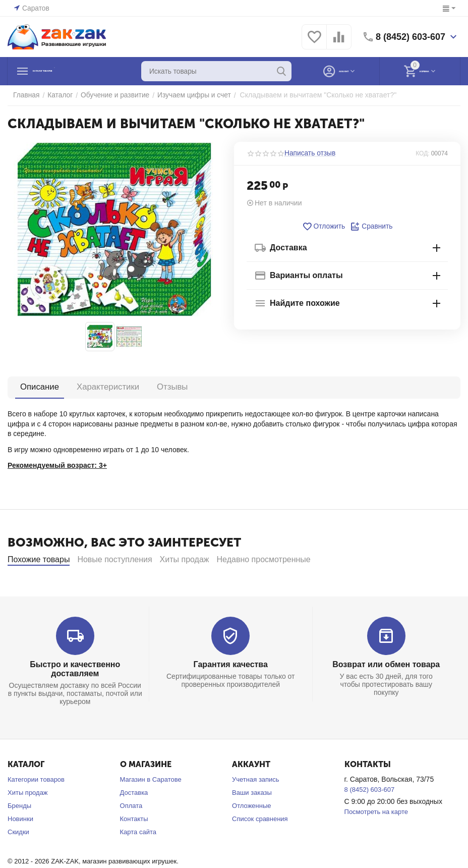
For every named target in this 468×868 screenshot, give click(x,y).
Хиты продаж (28, 820)
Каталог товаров (70, 71)
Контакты (134, 846)
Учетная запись (256, 807)
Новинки (20, 846)
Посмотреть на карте (376, 839)
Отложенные (251, 833)
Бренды (19, 833)
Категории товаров (36, 807)
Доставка (134, 820)
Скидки (18, 859)
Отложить (324, 227)
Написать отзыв (309, 153)
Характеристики (105, 387)
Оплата (131, 833)
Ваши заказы (252, 820)
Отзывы (167, 387)
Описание (39, 387)
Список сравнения (260, 846)
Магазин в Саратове (151, 807)
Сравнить (370, 227)
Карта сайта (138, 859)
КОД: (422, 153)
